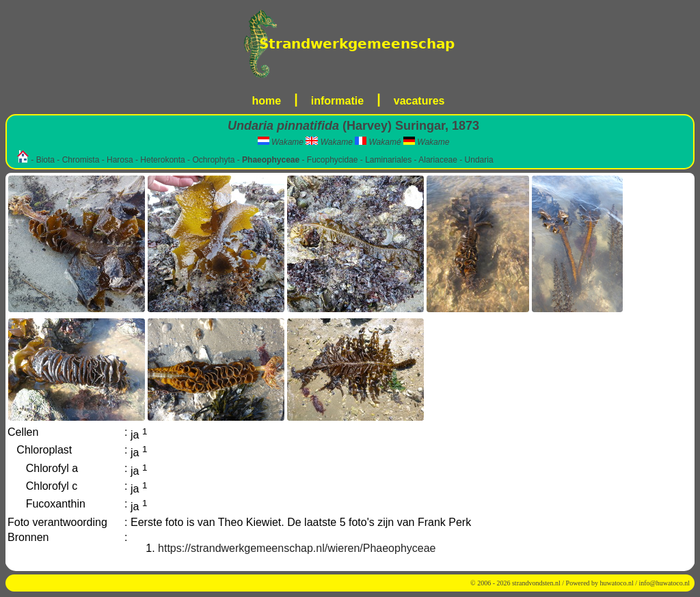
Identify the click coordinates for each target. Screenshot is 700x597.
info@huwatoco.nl (664, 583)
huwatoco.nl (617, 583)
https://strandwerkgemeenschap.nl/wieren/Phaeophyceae (297, 548)
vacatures (419, 101)
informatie (337, 101)
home (267, 101)
